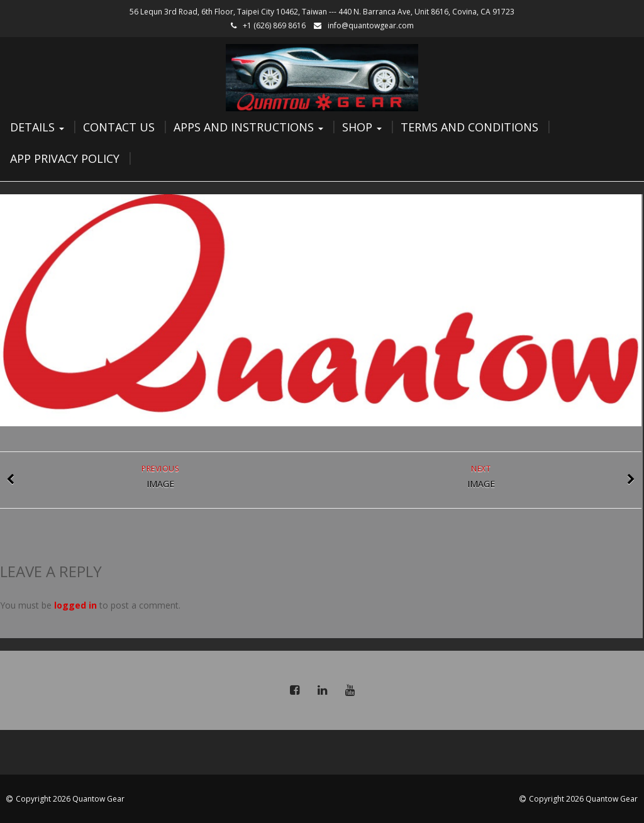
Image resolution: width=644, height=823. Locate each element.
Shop (362, 127)
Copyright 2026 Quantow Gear (70, 799)
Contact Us (119, 127)
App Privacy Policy (65, 158)
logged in (75, 605)
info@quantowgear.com (371, 25)
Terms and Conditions (469, 127)
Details (37, 127)
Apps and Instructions (248, 127)
